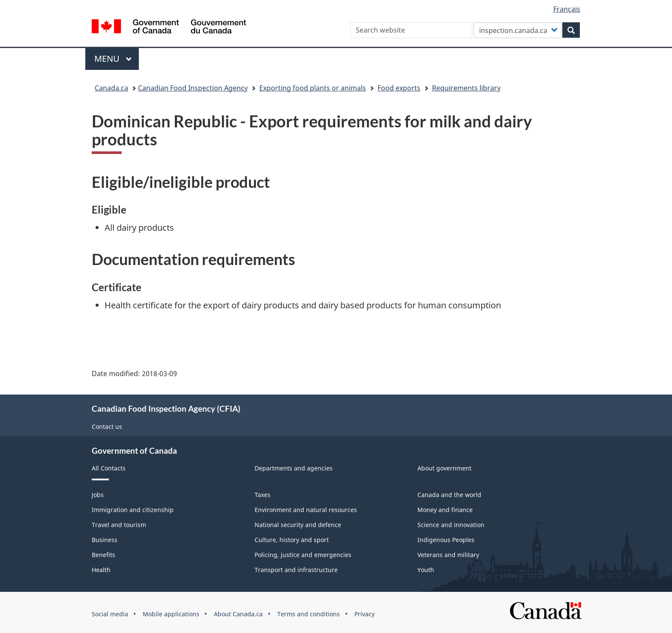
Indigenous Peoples (446, 540)
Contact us (107, 427)
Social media (110, 614)
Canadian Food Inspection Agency (193, 88)
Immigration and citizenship (133, 510)
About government (444, 468)
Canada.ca (111, 88)
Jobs (98, 495)
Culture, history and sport (292, 540)
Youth (426, 570)
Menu (113, 59)
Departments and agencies (294, 468)
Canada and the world (449, 495)
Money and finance (445, 510)
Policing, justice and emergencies (303, 555)
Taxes (262, 495)
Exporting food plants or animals (313, 88)
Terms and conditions (309, 614)
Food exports (399, 88)
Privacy (364, 614)
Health (101, 570)
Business (105, 540)
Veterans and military (448, 555)
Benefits (103, 555)
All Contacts (109, 468)
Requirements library (466, 88)
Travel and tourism (119, 525)
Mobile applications (171, 614)
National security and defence (298, 525)
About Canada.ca (238, 614)
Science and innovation (451, 525)
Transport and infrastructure (296, 570)
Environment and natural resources (306, 510)
